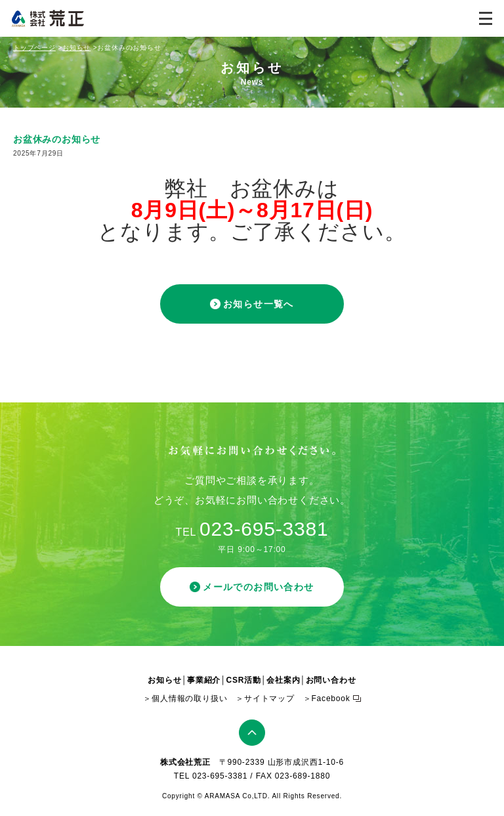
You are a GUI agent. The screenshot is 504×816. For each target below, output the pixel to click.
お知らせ (76, 48)
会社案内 (283, 680)
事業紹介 (204, 680)
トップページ (34, 48)
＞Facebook (327, 698)
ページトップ (252, 733)
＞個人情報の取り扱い (185, 698)
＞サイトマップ (265, 698)
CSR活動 (244, 680)
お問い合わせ (331, 680)
